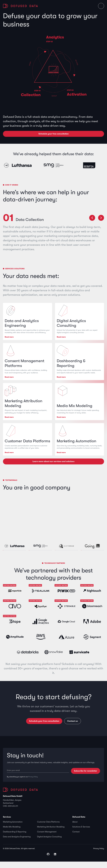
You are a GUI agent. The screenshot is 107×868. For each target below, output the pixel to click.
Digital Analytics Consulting (49, 843)
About (75, 828)
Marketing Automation (13, 828)
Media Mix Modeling (12, 833)
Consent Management (47, 838)
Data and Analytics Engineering (17, 843)
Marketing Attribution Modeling (51, 833)
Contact (76, 838)
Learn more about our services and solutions (53, 468)
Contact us (73, 728)
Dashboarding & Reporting (15, 838)
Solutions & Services (81, 833)
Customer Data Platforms (48, 828)
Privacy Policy (33, 783)
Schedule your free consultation (54, 134)
